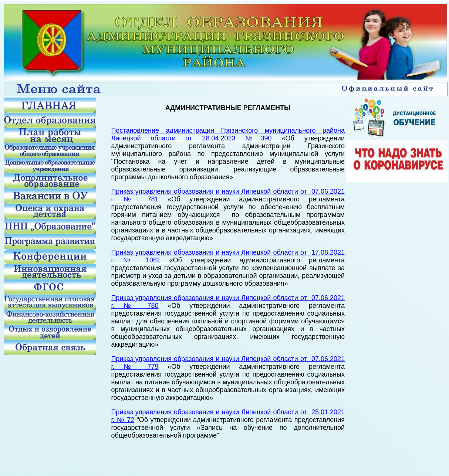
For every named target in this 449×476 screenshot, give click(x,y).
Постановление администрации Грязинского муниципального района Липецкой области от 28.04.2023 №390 (228, 134)
